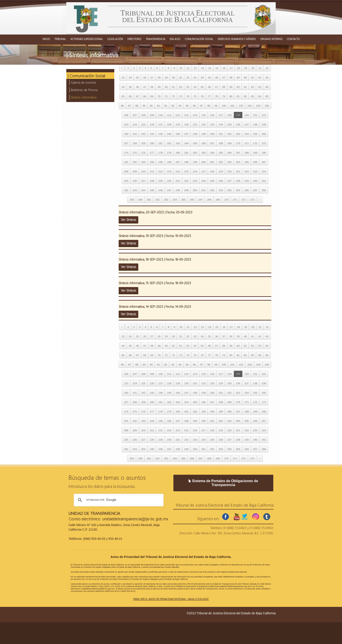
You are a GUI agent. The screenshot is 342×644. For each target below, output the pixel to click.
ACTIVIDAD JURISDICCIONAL (87, 39)
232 (186, 181)
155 (255, 134)
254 (229, 190)
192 (135, 162)
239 (247, 181)
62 (252, 87)
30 (174, 77)
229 (160, 181)
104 (258, 106)
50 (166, 87)
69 (152, 96)
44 (123, 87)
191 (126, 162)
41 (252, 77)
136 (238, 124)
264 (175, 200)
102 (241, 106)
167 (212, 143)
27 (152, 77)
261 (149, 200)
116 (212, 115)
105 (267, 106)
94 (180, 106)
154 (247, 134)
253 (221, 190)
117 (221, 115)
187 (238, 153)
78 (216, 96)
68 (145, 96)
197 (178, 162)
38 (231, 77)
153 (238, 134)
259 (132, 200)
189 (255, 153)
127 (160, 124)
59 (231, 87)
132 (204, 124)
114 (195, 115)
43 (267, 77)
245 (152, 190)
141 (135, 134)
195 (160, 162)
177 (152, 153)
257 (255, 190)
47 (145, 87)
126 (152, 124)
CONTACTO (293, 39)
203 (229, 162)
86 (122, 106)
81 (238, 96)
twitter (245, 517)
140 (126, 134)
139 (264, 124)
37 (224, 77)
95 (187, 106)
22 (267, 68)
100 (224, 106)
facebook (226, 517)
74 (188, 96)
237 (229, 181)
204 (238, 162)
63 (260, 87)
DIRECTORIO (134, 39)
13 (203, 68)
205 (247, 162)
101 (232, 106)
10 (181, 68)
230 (169, 181)
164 (186, 143)
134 (221, 124)
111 (169, 115)
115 (204, 115)
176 (143, 153)
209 (135, 171)
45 (130, 87)
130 (186, 124)
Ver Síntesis (128, 220)
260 (140, 200)
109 (152, 115)
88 (137, 106)
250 (195, 190)
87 (130, 106)
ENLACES (175, 39)
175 (135, 153)
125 (143, 124)
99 (216, 106)
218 (212, 171)
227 (143, 181)
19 (245, 68)
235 (212, 181)
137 (247, 124)
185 (221, 153)
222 (247, 171)
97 (202, 106)
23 (123, 77)
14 (210, 68)
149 (204, 134)
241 (264, 181)
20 (253, 68)
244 (143, 190)
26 (145, 77)
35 (209, 77)
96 (194, 106)
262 (158, 200)
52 (181, 87)
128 (169, 124)
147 (186, 134)
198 (186, 162)
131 (195, 124)
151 (221, 134)
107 (135, 115)
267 (201, 200)
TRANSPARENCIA (156, 39)
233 (195, 181)
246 (160, 190)
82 (245, 96)
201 (212, 162)
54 (195, 87)
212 (160, 171)
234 (204, 181)
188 (247, 153)
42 (260, 77)
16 (224, 68)
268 (209, 200)
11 (188, 68)
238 (238, 181)
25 (138, 77)
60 (238, 87)
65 (123, 96)
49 (159, 87)
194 (152, 162)
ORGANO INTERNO (271, 39)
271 (235, 200)
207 (264, 162)
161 (160, 143)
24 (130, 77)
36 (216, 77)
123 (126, 124)
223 (255, 171)
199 (195, 162)
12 (195, 68)
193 (143, 162)
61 (245, 87)
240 (255, 181)
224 (264, 171)
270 (226, 200)
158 (135, 143)
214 (178, 171)
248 (178, 190)
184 (212, 153)
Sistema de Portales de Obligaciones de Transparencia (223, 483)
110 (160, 115)
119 (238, 115)
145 (169, 134)
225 (126, 181)
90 (151, 106)
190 (264, 153)
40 (245, 77)
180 (178, 153)
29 (166, 77)
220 (229, 171)
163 (178, 143)
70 (159, 96)
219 (221, 171)
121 (255, 115)
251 (204, 190)
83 (252, 96)
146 (178, 134)
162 (169, 143)
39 (238, 77)
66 (130, 96)
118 (229, 115)
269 (218, 200)
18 (239, 68)
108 (143, 115)
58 (224, 87)
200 (204, 162)
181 (186, 153)
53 (188, 87)
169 (229, 143)
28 (159, 77)
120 (247, 115)
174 (126, 153)
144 (160, 134)
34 (202, 77)
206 (255, 162)
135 (229, 124)
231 (178, 181)
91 (158, 106)
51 (174, 87)
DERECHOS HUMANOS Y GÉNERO (237, 39)
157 (126, 143)
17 (231, 68)
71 (166, 96)
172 (255, 143)
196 (169, 162)
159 (143, 143)
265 (183, 200)
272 (244, 200)
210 (143, 171)
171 (247, 143)
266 (192, 200)
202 (221, 162)
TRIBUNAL (60, 39)
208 (126, 171)
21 (260, 68)
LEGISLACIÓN (115, 39)
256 (247, 190)
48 (152, 87)
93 (173, 106)
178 (160, 153)
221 (238, 171)
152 (229, 134)
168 (221, 143)
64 (267, 87)
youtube (237, 517)
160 (152, 143)
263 (166, 200)
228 (152, 181)
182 (195, 153)
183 (204, 153)
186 (229, 153)
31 (181, 77)
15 (217, 68)
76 (202, 96)
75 (195, 96)
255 (238, 190)
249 (186, 190)
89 (144, 106)
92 (166, 106)
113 (186, 115)
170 (238, 143)
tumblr (267, 517)
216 (195, 171)
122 (264, 115)
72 (174, 96)
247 (169, 190)
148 (195, 134)
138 (255, 124)
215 (186, 171)
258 (264, 190)
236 (221, 181)
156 (264, 134)
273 (252, 200)
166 (204, 143)
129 (178, 124)
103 (250, 106)
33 (195, 77)
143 (152, 134)
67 (138, 96)
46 (138, 87)
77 (209, 96)
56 (209, 87)
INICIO (46, 39)
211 (152, 171)
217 (204, 171)
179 (169, 153)
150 (212, 134)
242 (126, 190)
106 (126, 115)
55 (202, 87)
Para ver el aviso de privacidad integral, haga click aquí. (171, 599)
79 (224, 96)
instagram (256, 517)
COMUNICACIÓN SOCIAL (199, 39)
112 (178, 115)
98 (209, 106)
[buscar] (118, 500)
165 (195, 143)
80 (231, 96)
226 (135, 181)
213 (169, 171)
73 (181, 96)
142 (143, 134)
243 (135, 190)
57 (216, 87)
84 (260, 96)
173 (264, 143)
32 (188, 77)
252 (212, 190)
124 (135, 124)
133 (212, 124)
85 (267, 96)
